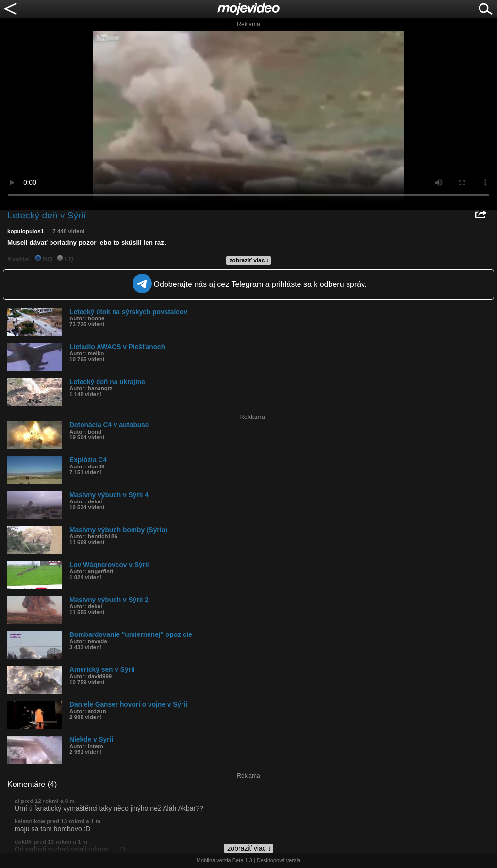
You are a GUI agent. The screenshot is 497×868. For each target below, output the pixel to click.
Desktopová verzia (279, 860)
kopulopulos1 (25, 231)
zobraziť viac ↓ (249, 260)
